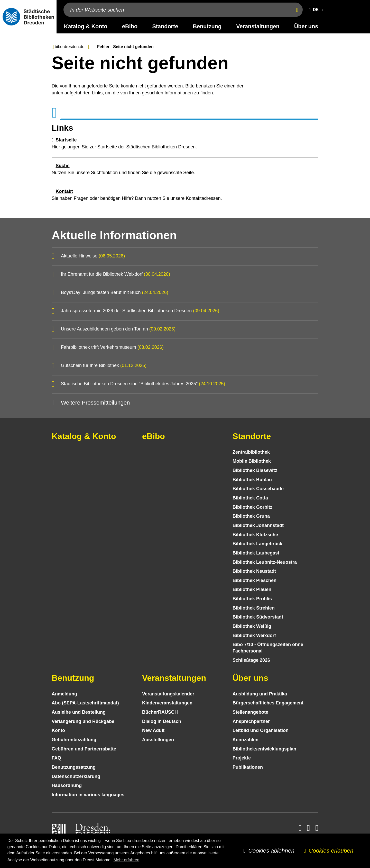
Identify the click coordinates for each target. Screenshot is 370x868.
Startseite (66, 140)
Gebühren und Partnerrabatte (84, 749)
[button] (315, 10)
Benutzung (73, 678)
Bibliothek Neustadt (254, 571)
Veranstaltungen (174, 678)
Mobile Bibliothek (252, 461)
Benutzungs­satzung (74, 767)
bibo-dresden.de (70, 47)
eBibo (154, 436)
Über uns (250, 678)
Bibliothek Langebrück (257, 544)
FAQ (56, 758)
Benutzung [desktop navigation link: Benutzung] (207, 26)
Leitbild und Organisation (261, 730)
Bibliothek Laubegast (256, 553)
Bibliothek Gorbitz (252, 507)
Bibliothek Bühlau (252, 480)
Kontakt (64, 191)
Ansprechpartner (251, 721)
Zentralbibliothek (251, 452)
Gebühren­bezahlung (74, 740)
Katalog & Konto (84, 436)
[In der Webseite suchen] (177, 10)
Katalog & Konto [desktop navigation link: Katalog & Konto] (86, 26)
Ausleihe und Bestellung (79, 712)
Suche (63, 166)
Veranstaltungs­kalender (168, 694)
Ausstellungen (158, 740)
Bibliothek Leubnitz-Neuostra (265, 562)
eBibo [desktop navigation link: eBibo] (130, 26)
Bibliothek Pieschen (255, 580)
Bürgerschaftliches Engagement (268, 703)
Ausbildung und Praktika (260, 694)
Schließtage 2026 (251, 660)
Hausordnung (67, 785)
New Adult (153, 730)
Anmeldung (64, 694)
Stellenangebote (250, 712)
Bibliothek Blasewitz (255, 470)
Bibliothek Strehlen (254, 608)
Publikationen (248, 767)
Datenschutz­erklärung (76, 776)
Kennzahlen (246, 740)
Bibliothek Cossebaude (258, 489)
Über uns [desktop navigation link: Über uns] (306, 26)
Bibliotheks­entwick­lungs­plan (264, 749)
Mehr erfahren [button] (127, 860)
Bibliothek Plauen (252, 589)
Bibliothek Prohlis (252, 599)
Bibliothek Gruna (251, 516)
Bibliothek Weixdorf (254, 636)
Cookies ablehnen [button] (271, 851)
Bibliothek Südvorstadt (258, 617)
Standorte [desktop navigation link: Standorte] (165, 26)
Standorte (252, 436)
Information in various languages (88, 795)
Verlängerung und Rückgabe (83, 721)
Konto (58, 730)
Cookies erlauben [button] (331, 851)
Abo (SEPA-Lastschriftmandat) (85, 703)
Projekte (242, 758)
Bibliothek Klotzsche (255, 535)
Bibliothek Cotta (250, 498)
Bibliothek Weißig (252, 626)
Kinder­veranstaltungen (167, 703)
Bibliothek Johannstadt (258, 525)
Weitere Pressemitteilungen (95, 403)
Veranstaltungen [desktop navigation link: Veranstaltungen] (258, 26)
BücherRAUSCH (160, 712)
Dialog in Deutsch (162, 721)
